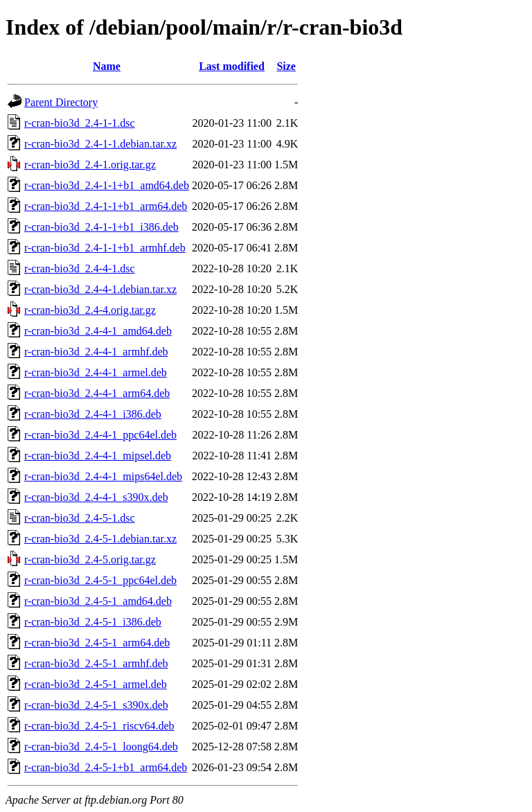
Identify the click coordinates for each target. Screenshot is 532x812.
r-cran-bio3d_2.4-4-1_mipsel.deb (98, 456)
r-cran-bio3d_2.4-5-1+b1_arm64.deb (106, 767)
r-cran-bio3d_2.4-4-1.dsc (80, 268)
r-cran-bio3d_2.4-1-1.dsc (80, 123)
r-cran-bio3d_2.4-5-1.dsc (80, 518)
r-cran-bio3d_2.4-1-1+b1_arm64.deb (106, 206)
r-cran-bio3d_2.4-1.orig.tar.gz (90, 165)
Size (286, 66)
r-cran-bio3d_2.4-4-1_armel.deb (96, 372)
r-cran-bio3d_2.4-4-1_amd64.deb (98, 331)
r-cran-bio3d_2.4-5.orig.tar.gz (90, 559)
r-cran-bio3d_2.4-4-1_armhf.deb (96, 352)
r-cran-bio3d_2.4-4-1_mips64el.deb (103, 476)
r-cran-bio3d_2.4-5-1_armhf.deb (96, 663)
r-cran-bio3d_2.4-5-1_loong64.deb (101, 747)
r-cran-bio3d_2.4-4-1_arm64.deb (97, 393)
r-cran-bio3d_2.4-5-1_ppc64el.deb (100, 580)
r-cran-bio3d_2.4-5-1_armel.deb (96, 684)
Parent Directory (61, 102)
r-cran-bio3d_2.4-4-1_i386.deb (93, 414)
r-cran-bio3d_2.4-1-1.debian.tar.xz (100, 144)
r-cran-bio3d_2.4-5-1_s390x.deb (96, 705)
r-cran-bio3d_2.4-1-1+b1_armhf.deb (105, 248)
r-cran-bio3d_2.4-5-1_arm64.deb (97, 643)
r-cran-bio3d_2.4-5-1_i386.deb (93, 622)
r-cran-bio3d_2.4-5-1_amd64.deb (98, 601)
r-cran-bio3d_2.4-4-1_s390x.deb (96, 497)
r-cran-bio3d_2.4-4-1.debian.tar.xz (100, 289)
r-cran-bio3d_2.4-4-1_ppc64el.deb (100, 435)
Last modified (232, 66)
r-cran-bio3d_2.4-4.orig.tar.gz (90, 310)
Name (107, 66)
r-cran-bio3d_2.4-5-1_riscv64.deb (99, 726)
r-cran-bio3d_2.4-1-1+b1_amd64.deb (107, 185)
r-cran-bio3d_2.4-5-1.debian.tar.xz (100, 539)
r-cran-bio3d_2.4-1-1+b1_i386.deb (101, 227)
